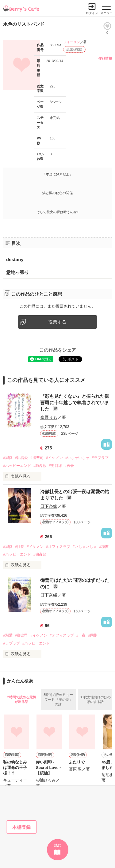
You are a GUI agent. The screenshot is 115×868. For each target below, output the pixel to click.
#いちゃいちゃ (77, 458)
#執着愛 (22, 458)
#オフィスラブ (58, 547)
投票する (57, 322)
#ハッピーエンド (17, 466)
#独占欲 (40, 466)
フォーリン (72, 42)
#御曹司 (37, 458)
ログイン (92, 13)
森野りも (49, 417)
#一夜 (81, 635)
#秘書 (104, 547)
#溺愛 (8, 458)
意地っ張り (18, 272)
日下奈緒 (49, 506)
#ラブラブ (100, 458)
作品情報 (105, 58)
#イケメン (54, 458)
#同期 (93, 635)
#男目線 (55, 466)
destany (15, 259)
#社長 (20, 547)
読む (58, 845)
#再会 (69, 466)
